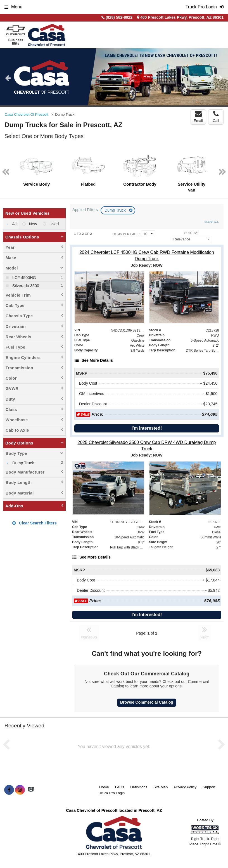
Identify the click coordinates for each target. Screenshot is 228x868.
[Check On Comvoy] (31, 790)
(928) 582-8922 (119, 17)
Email (198, 117)
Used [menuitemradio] (54, 224)
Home (104, 787)
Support (209, 787)
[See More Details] (94, 360)
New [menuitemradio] (33, 224)
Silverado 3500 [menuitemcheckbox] (25, 286)
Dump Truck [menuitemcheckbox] (23, 463)
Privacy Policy (185, 787)
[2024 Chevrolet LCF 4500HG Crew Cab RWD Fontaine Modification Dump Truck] (147, 256)
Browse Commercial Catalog (147, 702)
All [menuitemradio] (14, 224)
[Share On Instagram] (20, 790)
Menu (13, 7)
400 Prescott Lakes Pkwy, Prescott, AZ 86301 (180, 17)
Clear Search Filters (35, 523)
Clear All (212, 222)
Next (220, 78)
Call (216, 117)
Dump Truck (116, 210)
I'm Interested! (147, 428)
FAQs (120, 787)
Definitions (139, 787)
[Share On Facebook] (9, 790)
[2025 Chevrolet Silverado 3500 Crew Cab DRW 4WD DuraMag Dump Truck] (147, 446)
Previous (8, 78)
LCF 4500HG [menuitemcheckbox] (24, 278)
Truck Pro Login (112, 793)
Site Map (161, 787)
